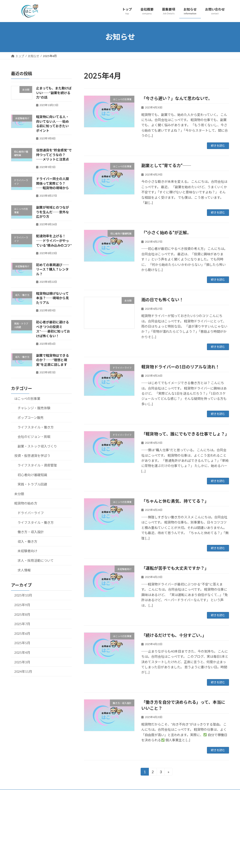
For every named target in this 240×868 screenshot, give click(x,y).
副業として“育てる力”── (166, 165)
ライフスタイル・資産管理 (37, 465)
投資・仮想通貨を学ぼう (32, 456)
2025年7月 (22, 624)
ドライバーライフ (31, 513)
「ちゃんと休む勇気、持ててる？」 (175, 501)
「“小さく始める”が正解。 (166, 233)
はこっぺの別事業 (27, 398)
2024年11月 (23, 671)
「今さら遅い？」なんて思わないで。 (177, 98)
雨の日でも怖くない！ (162, 300)
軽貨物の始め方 (26, 503)
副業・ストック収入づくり (37, 446)
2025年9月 (22, 605)
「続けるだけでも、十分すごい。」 (174, 635)
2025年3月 (22, 662)
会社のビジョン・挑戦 (34, 437)
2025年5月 (22, 643)
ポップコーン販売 (31, 418)
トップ (93, 821)
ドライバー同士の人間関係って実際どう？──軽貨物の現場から (52, 183)
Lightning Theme (119, 864)
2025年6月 (22, 633)
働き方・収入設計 (31, 532)
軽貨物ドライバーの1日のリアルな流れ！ (180, 367)
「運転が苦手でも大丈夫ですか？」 (175, 568)
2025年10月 (23, 595)
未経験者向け (27, 551)
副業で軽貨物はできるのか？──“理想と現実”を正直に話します (52, 360)
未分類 (19, 494)
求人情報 (24, 570)
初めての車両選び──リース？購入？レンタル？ (52, 269)
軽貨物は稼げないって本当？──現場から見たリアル (52, 298)
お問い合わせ (97, 845)
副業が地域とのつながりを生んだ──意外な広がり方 (52, 212)
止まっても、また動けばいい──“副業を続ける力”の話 (54, 93)
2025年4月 (22, 652)
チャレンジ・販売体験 (34, 408)
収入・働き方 (27, 541)
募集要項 (94, 813)
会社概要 (94, 829)
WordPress (95, 864)
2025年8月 (22, 614)
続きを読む (218, 146)
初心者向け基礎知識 (32, 475)
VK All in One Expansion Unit (150, 864)
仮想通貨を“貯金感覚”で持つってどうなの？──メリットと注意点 (54, 155)
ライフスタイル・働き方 (36, 427)
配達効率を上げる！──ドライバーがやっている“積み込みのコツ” (54, 241)
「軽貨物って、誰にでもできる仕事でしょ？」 (185, 434)
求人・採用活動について (36, 560)
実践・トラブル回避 (32, 484)
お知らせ (94, 837)
